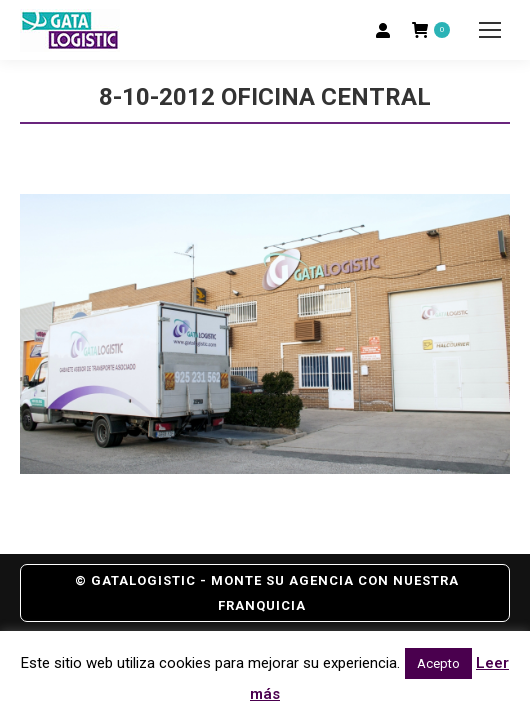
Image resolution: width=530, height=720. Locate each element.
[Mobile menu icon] (490, 30)
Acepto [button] (438, 663)
